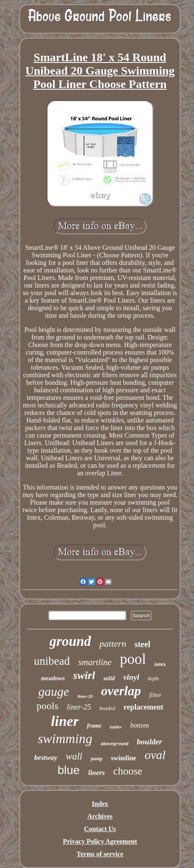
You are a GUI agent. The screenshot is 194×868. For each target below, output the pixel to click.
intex (160, 664)
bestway (46, 758)
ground (70, 641)
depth (153, 679)
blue (69, 770)
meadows (53, 678)
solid (109, 678)
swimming (65, 738)
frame (94, 726)
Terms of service (100, 854)
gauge (54, 691)
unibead (52, 661)
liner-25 (79, 707)
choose (128, 771)
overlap (121, 691)
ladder (116, 727)
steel (142, 644)
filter (155, 695)
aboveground (115, 744)
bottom (139, 725)
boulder (149, 742)
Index (100, 804)
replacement (143, 707)
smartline (95, 662)
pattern (113, 644)
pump (97, 759)
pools (47, 706)
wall (74, 756)
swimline (123, 758)
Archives (100, 816)
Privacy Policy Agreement (100, 841)
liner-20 (85, 696)
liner (65, 721)
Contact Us (100, 829)
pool (133, 659)
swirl (84, 675)
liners (97, 773)
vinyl (131, 677)
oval (155, 755)
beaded (107, 708)
